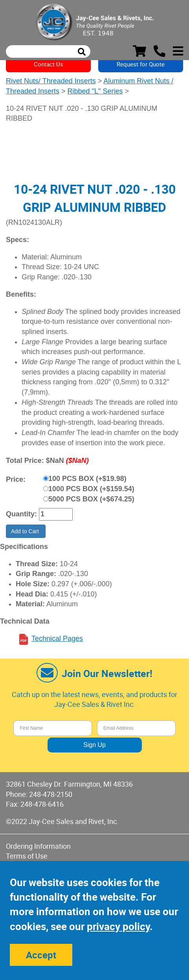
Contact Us (49, 64)
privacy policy (118, 926)
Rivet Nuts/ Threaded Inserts (51, 81)
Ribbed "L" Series (95, 91)
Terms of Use (27, 856)
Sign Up (94, 745)
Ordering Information (38, 846)
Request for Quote (141, 64)
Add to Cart (26, 531)
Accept (41, 955)
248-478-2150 (51, 794)
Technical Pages (57, 639)
